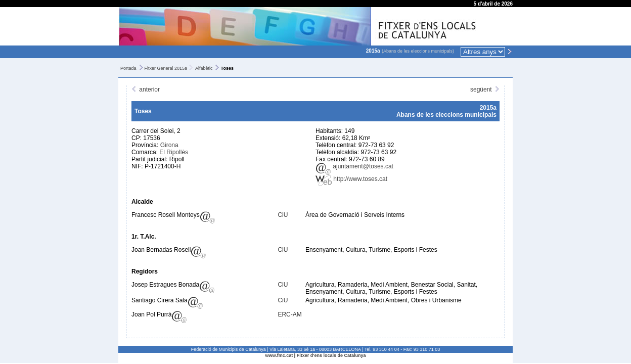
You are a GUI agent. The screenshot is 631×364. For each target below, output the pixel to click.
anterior (146, 89)
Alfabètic (204, 68)
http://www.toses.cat (351, 179)
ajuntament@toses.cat (354, 166)
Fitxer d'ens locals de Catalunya (331, 355)
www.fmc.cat (279, 355)
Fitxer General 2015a (166, 68)
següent (485, 89)
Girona (169, 145)
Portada (128, 68)
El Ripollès (174, 152)
